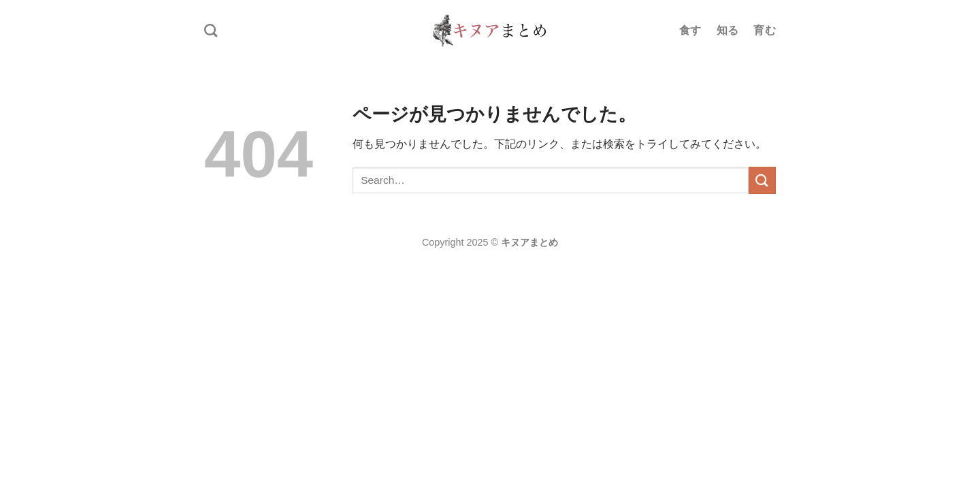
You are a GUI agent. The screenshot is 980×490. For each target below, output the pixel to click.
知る (728, 30)
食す (690, 30)
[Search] (211, 30)
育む (765, 30)
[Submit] (762, 180)
